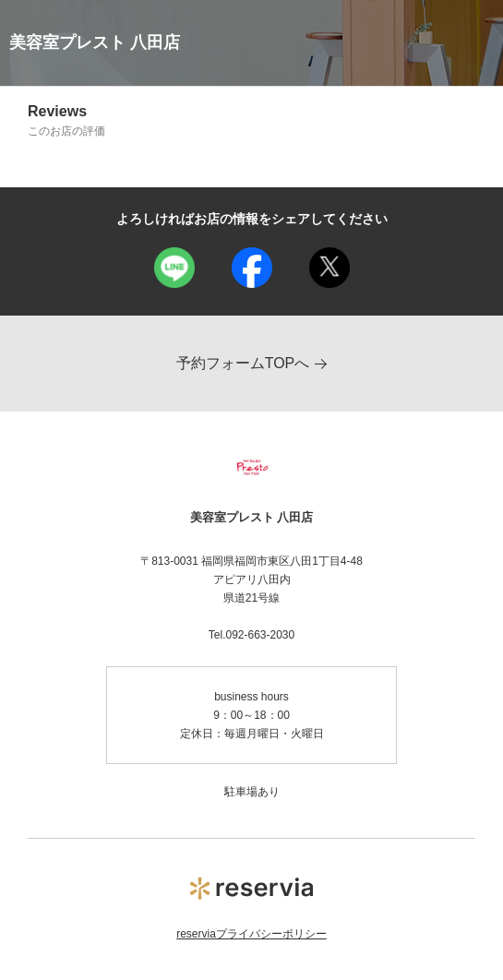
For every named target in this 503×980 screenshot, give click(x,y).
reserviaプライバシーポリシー (251, 934)
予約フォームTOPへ (252, 363)
